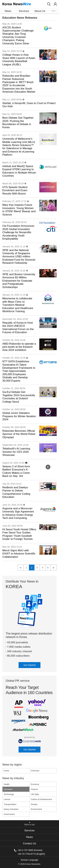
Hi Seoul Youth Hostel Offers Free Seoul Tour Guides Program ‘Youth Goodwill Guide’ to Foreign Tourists (19, 534)
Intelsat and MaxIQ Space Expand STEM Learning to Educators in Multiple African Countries (19, 171)
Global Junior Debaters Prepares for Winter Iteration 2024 (19, 416)
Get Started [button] (29, 665)
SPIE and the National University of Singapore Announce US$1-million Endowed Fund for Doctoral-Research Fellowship (19, 257)
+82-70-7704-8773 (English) (31, 854)
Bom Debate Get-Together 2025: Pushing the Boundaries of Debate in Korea (18, 123)
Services (29, 830)
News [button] (8, 11)
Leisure (7, 799)
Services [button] (24, 11)
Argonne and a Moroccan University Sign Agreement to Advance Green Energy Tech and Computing (18, 513)
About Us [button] (40, 11)
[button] (49, 4)
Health (7, 784)
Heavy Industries (11, 809)
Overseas (35, 771)
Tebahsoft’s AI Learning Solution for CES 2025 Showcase (16, 452)
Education (8, 789)
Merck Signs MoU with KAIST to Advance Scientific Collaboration (19, 554)
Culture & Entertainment (41, 799)
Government (9, 814)
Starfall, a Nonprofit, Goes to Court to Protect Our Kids (29, 105)
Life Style (35, 794)
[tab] (29, 831)
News (29, 837)
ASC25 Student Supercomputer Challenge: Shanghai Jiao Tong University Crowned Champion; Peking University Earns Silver (18, 35)
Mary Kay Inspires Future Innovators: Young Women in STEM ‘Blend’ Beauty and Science (19, 210)
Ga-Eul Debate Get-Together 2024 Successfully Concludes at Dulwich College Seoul (19, 397)
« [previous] (21, 567)
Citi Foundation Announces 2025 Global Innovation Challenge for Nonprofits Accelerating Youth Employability (18, 232)
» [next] (54, 567)
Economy (35, 784)
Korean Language (29, 860)
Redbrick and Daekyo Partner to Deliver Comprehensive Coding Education (16, 492)
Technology (9, 794)
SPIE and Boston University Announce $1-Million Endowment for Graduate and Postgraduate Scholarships (19, 281)
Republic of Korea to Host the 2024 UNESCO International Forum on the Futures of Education (18, 328)
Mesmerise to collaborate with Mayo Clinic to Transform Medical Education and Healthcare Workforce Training (18, 305)
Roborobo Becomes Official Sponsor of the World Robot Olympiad (19, 434)
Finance (34, 789)
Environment (36, 809)
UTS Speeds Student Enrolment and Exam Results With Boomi (15, 190)
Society (34, 804)
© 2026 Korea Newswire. (30, 864)
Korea (6, 771)
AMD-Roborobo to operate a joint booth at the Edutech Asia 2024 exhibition (19, 347)
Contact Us (29, 843)
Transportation (10, 804)
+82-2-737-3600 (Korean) (30, 850)
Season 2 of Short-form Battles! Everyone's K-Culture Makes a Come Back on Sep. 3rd (16, 471)
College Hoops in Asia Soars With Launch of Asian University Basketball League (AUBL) (19, 60)
